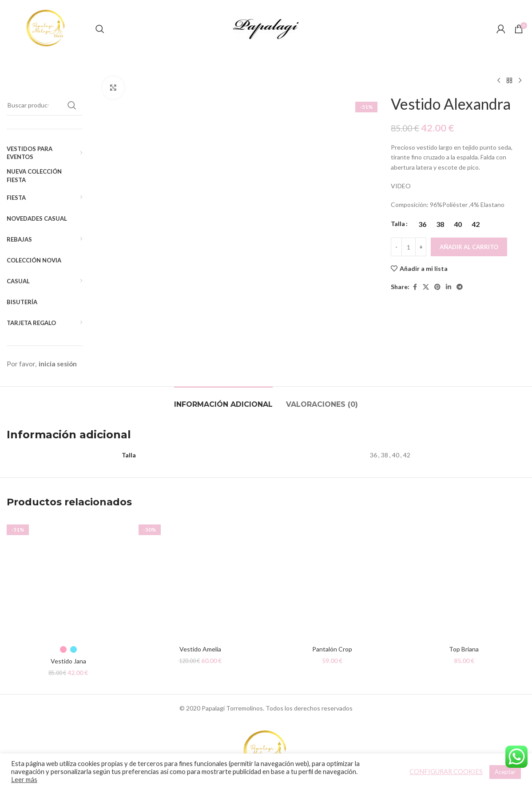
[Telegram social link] (460, 287)
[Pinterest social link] (437, 287)
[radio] (422, 224)
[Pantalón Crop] (332, 579)
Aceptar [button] (505, 772)
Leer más (24, 780)
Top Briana (464, 649)
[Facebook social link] (415, 287)
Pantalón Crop (332, 649)
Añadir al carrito (469, 247)
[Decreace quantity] (396, 247)
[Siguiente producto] (520, 81)
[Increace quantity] (421, 247)
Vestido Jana (68, 661)
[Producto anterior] (499, 81)
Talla (398, 224)
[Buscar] (100, 29)
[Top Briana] (464, 579)
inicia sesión (58, 364)
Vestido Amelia (200, 649)
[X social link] (426, 287)
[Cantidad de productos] (409, 247)
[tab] (223, 400)
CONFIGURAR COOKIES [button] (446, 772)
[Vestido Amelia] (200, 579)
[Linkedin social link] (449, 287)
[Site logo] (47, 28)
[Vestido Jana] (68, 579)
